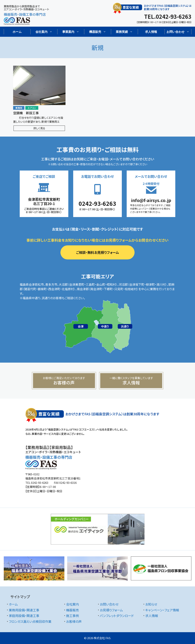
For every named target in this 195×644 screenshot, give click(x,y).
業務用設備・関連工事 (24, 610)
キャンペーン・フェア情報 (162, 610)
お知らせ (151, 604)
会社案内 (72, 604)
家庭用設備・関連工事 (24, 616)
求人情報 (151, 32)
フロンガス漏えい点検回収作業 (30, 621)
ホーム (17, 32)
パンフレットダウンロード (117, 616)
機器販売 (72, 610)
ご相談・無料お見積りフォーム (97, 252)
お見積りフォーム (111, 610)
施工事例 (72, 616)
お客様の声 (74, 621)
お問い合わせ (109, 604)
